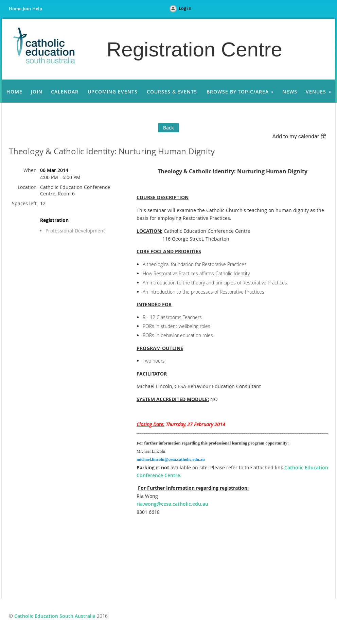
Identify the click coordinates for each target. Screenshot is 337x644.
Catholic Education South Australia (55, 616)
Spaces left (24, 203)
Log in (185, 8)
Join (27, 8)
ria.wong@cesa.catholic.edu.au (172, 504)
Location (27, 187)
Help (37, 8)
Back (168, 128)
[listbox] (300, 136)
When (30, 170)
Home (15, 8)
